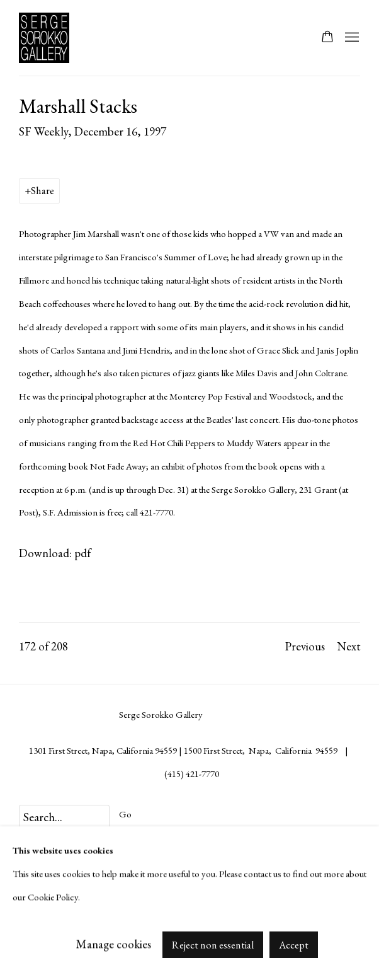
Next (349, 646)
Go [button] (125, 814)
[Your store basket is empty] (327, 38)
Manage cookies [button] (114, 944)
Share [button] (42, 191)
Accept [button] (294, 944)
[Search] (64, 817)
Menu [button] (351, 38)
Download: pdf (55, 553)
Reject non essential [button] (213, 944)
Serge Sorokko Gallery (50, 38)
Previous (305, 646)
